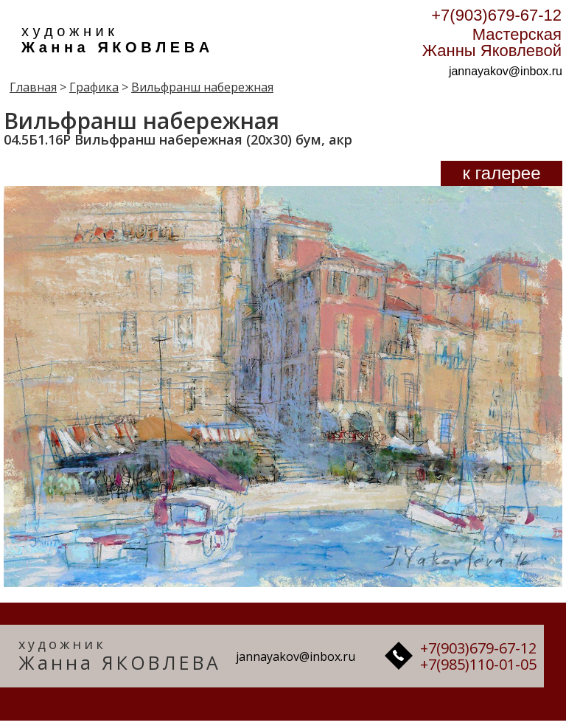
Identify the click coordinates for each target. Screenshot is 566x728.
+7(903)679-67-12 (496, 15)
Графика (94, 87)
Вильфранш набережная (202, 87)
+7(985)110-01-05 (478, 664)
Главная (33, 87)
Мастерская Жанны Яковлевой (492, 42)
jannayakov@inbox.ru (506, 71)
